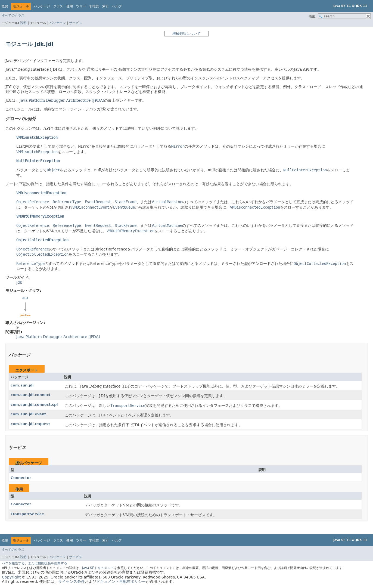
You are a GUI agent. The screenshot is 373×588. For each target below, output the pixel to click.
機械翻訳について (186, 34)
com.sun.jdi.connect (31, 395)
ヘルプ (117, 6)
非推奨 (94, 6)
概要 (5, 6)
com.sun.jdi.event (28, 414)
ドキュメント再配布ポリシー (121, 581)
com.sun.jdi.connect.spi (34, 405)
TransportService (27, 514)
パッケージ (58, 23)
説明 (23, 23)
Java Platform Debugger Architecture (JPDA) (62, 100)
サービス (76, 23)
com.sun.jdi (22, 385)
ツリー (81, 6)
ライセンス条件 (72, 581)
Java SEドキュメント (98, 568)
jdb (104, 109)
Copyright (11, 577)
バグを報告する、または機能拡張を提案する (35, 563)
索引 (105, 6)
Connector (21, 478)
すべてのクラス (13, 16)
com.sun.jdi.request (30, 424)
